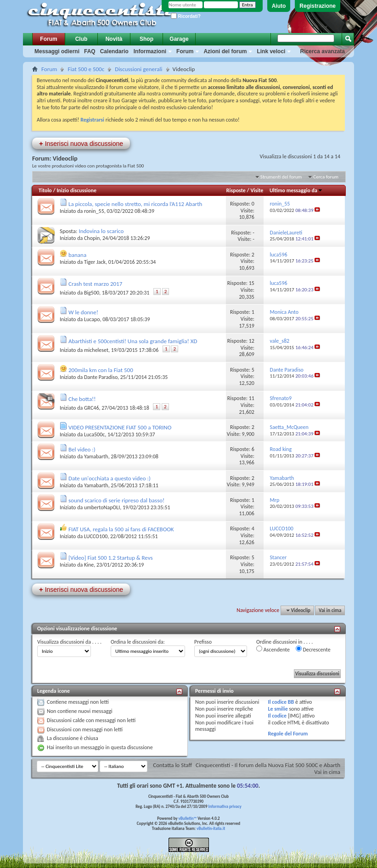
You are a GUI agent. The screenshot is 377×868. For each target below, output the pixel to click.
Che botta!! (82, 399)
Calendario (114, 51)
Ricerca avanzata (323, 51)
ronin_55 (94, 211)
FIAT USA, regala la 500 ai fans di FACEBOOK (121, 529)
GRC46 (92, 408)
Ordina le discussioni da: (138, 642)
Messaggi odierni (57, 51)
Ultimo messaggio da (296, 190)
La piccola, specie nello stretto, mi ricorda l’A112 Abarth (135, 204)
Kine (89, 565)
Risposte (236, 190)
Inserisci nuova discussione (81, 143)
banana (77, 255)
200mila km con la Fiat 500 (101, 370)
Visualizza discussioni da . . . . (69, 642)
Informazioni (150, 51)
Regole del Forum (288, 734)
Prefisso (203, 642)
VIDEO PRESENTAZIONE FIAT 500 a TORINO (120, 427)
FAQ (90, 51)
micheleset (96, 350)
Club (82, 39)
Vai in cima (330, 610)
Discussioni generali (138, 69)
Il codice (277, 716)
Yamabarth (96, 456)
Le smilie (278, 709)
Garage (179, 39)
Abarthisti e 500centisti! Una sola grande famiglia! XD (133, 341)
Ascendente (273, 649)
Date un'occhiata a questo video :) (110, 478)
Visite (257, 190)
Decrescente (313, 649)
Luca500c (94, 434)
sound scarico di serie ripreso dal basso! (116, 500)
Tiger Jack (95, 262)
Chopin (92, 238)
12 (252, 341)
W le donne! (83, 312)
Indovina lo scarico (101, 231)
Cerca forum (326, 177)
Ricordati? (186, 16)
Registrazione (318, 6)
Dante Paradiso (101, 377)
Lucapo (92, 319)
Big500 (92, 293)
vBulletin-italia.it (211, 828)
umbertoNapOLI (102, 507)
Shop (146, 39)
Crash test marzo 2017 (95, 284)
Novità (114, 39)
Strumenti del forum (281, 177)
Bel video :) (82, 449)
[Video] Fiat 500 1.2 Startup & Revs (111, 558)
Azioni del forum (225, 51)
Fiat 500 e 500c (86, 69)
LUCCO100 (96, 536)
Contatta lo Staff (172, 765)
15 (252, 283)
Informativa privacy (225, 806)
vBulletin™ (188, 818)
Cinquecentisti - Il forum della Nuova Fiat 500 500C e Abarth (268, 765)
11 (252, 398)
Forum (48, 39)
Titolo (45, 190)
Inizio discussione (76, 190)
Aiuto (279, 6)
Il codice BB (281, 702)
